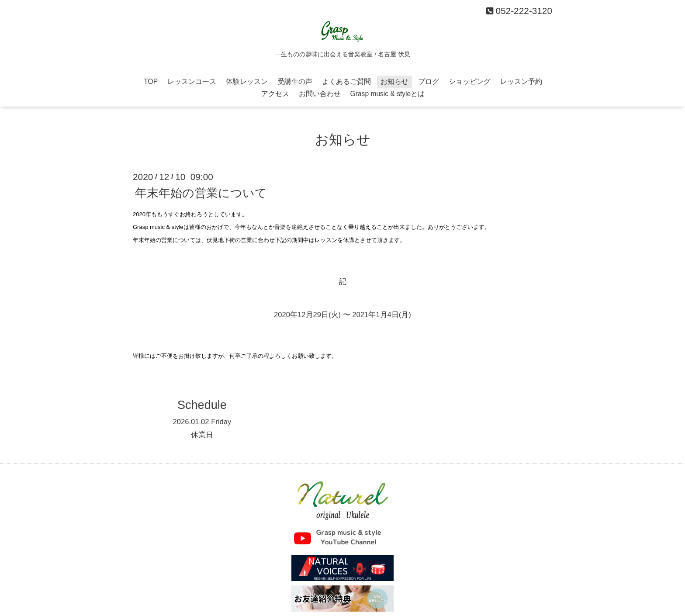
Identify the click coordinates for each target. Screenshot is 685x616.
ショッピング (470, 81)
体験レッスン (247, 81)
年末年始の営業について (201, 193)
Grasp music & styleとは (388, 94)
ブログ (429, 81)
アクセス (275, 94)
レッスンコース (192, 81)
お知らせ (394, 81)
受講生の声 (295, 81)
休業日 (202, 435)
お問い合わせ (320, 94)
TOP (151, 81)
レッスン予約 (521, 81)
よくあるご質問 (346, 81)
